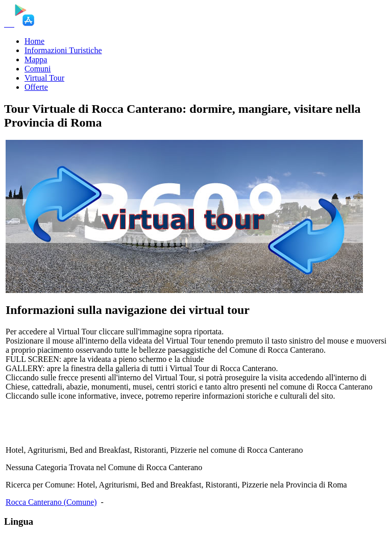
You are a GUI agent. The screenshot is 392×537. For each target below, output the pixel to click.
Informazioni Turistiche (63, 50)
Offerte (36, 87)
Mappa (36, 59)
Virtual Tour (44, 78)
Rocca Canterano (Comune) (51, 502)
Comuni (38, 69)
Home (34, 41)
